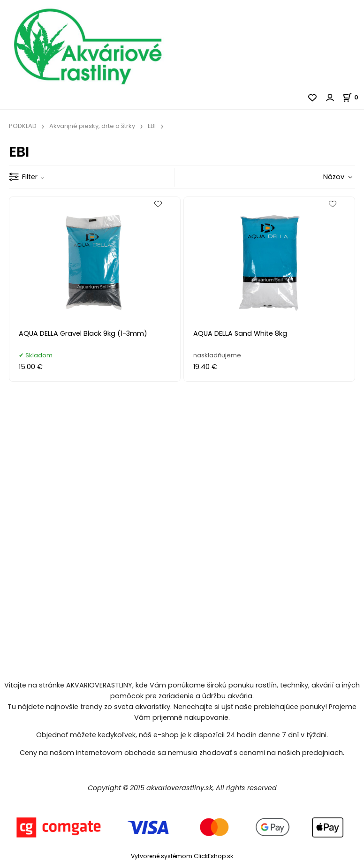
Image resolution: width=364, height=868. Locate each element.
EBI (152, 126)
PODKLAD (23, 126)
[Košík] (353, 97)
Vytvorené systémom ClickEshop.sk (182, 856)
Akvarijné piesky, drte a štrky (92, 126)
